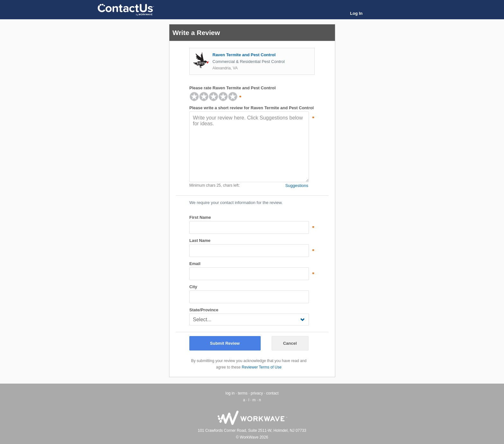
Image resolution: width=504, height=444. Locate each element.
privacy (257, 393)
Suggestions (297, 186)
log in (230, 393)
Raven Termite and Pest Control (244, 55)
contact (272, 393)
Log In (356, 13)
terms (243, 393)
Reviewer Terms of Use (262, 367)
